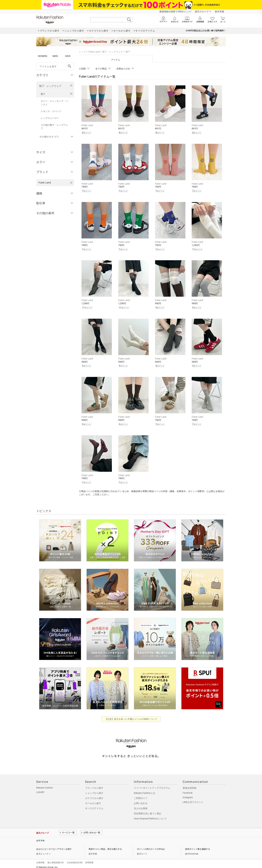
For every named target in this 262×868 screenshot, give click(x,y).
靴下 (43, 94)
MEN (55, 56)
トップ (82, 52)
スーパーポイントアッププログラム (152, 785)
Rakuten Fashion (45, 785)
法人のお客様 (141, 806)
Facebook (188, 790)
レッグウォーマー (50, 118)
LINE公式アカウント (193, 799)
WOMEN (43, 56)
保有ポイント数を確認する (198, 846)
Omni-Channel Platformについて (150, 816)
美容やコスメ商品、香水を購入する (105, 846)
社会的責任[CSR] (75, 860)
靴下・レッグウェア (50, 86)
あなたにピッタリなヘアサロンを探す (54, 846)
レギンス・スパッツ (51, 111)
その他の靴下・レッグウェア (54, 127)
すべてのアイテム (94, 806)
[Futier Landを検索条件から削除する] (71, 183)
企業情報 (40, 860)
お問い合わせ (141, 800)
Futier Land (94, 52)
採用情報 (89, 860)
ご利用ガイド (141, 795)
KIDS (68, 56)
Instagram (188, 795)
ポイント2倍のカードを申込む (151, 846)
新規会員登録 (190, 785)
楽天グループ (202, 12)
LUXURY (40, 789)
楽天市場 (219, 12)
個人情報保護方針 (56, 860)
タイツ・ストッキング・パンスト (54, 103)
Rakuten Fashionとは (145, 790)
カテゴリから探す (94, 795)
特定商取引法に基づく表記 (147, 811)
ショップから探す (94, 790)
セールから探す (93, 800)
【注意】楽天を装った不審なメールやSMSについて (131, 716)
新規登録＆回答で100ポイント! (175, 12)
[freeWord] (55, 66)
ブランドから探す (94, 785)
